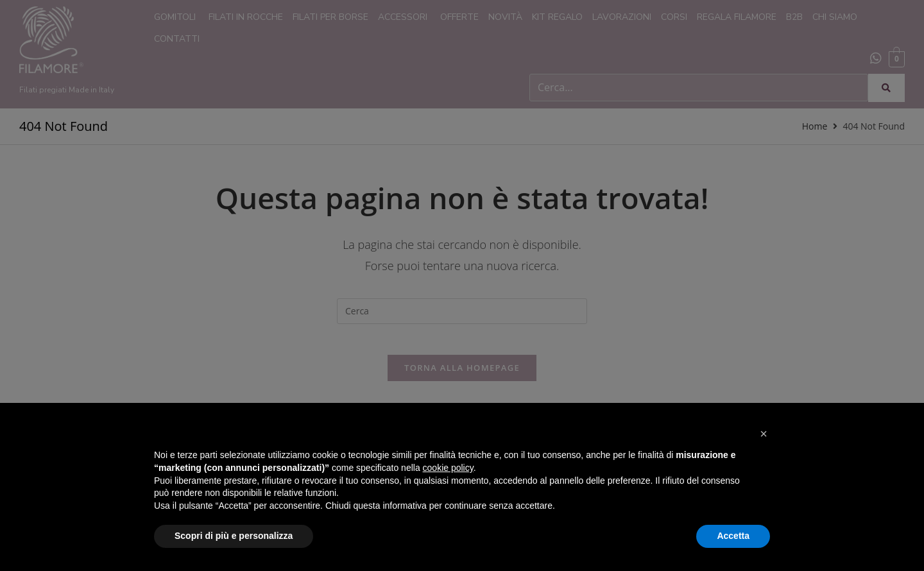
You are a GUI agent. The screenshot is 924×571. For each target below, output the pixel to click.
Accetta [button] (733, 536)
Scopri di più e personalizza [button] (234, 536)
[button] (764, 434)
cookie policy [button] (448, 468)
